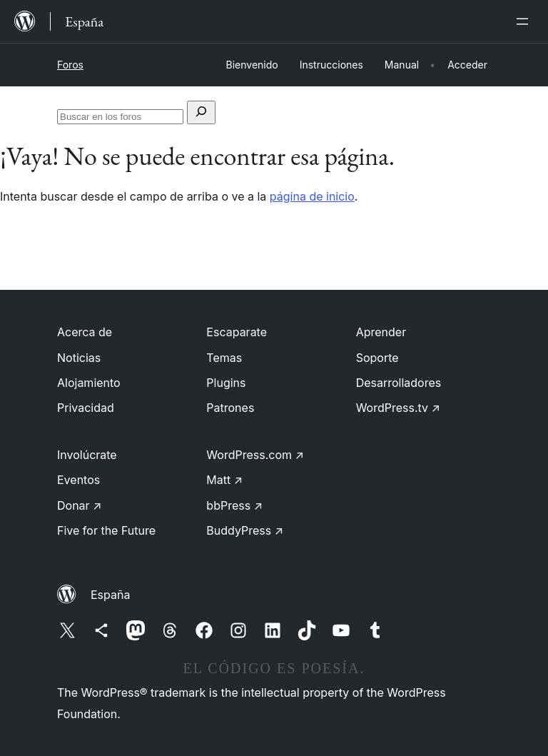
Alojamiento (89, 383)
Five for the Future (106, 530)
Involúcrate (87, 455)
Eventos (78, 480)
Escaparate (237, 332)
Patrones (230, 408)
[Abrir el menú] (525, 21)
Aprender (381, 332)
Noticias (79, 358)
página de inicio (312, 196)
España (110, 595)
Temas (224, 358)
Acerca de (85, 332)
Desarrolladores (399, 383)
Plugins (226, 383)
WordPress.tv (398, 408)
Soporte (377, 358)
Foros (70, 65)
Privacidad (86, 408)
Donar (80, 505)
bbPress (234, 505)
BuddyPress (245, 530)
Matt (224, 480)
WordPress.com (255, 455)
